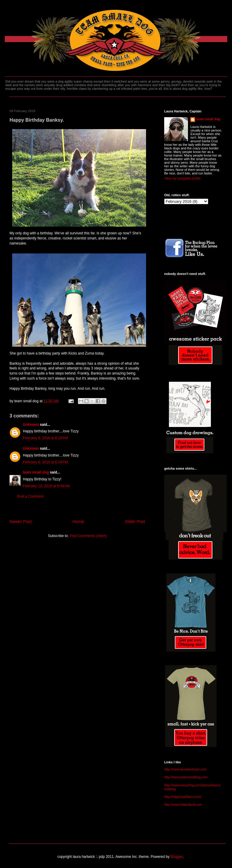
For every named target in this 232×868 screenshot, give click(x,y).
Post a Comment (30, 496)
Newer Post (21, 522)
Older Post (135, 522)
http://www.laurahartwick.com (185, 769)
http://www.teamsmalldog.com (186, 777)
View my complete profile (182, 178)
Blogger (177, 857)
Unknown (31, 425)
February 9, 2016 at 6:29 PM (45, 438)
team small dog (36, 472)
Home (78, 522)
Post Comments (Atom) (88, 536)
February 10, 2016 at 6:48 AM (46, 486)
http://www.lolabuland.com (183, 804)
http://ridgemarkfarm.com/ (183, 797)
